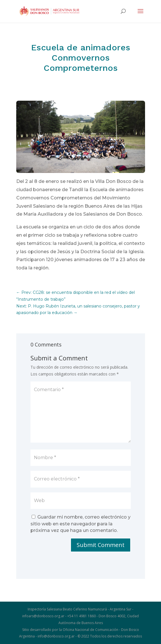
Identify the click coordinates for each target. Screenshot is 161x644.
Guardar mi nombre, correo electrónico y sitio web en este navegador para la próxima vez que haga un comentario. (80, 524)
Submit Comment (101, 545)
